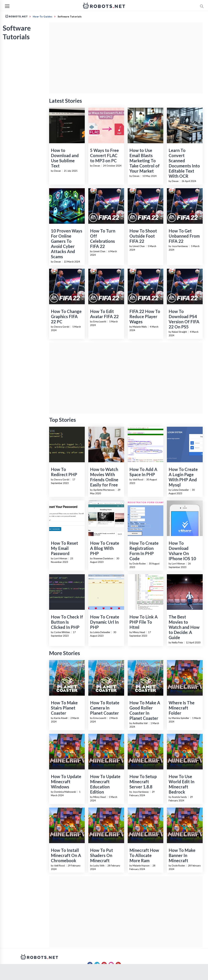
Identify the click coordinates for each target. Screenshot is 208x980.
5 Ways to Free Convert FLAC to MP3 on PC (104, 155)
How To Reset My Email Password (64, 548)
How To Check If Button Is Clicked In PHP (67, 622)
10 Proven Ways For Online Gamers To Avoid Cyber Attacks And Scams (67, 244)
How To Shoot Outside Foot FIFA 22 (143, 236)
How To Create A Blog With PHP (105, 548)
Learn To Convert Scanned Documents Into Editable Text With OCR (184, 163)
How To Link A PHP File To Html (144, 622)
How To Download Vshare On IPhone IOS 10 (182, 551)
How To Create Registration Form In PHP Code (144, 551)
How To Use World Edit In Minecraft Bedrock (181, 784)
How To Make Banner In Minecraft (182, 855)
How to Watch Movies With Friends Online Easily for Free (104, 477)
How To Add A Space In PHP (143, 472)
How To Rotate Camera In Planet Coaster (105, 708)
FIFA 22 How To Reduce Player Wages (145, 316)
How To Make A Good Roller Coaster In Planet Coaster (145, 710)
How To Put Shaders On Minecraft (102, 855)
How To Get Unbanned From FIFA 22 (184, 236)
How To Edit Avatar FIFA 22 (104, 314)
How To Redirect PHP (64, 472)
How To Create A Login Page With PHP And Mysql (183, 477)
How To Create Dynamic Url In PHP (105, 622)
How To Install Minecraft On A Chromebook (66, 855)
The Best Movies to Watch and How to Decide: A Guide (184, 627)
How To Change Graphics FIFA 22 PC (66, 316)
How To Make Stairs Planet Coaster (64, 708)
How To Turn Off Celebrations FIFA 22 (103, 239)
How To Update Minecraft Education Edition (105, 784)
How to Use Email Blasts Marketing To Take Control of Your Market (145, 161)
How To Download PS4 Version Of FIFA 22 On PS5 (184, 319)
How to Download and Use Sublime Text (65, 158)
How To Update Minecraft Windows (66, 782)
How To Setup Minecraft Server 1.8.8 (143, 782)
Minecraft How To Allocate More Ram (144, 855)
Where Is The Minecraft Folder (182, 708)
